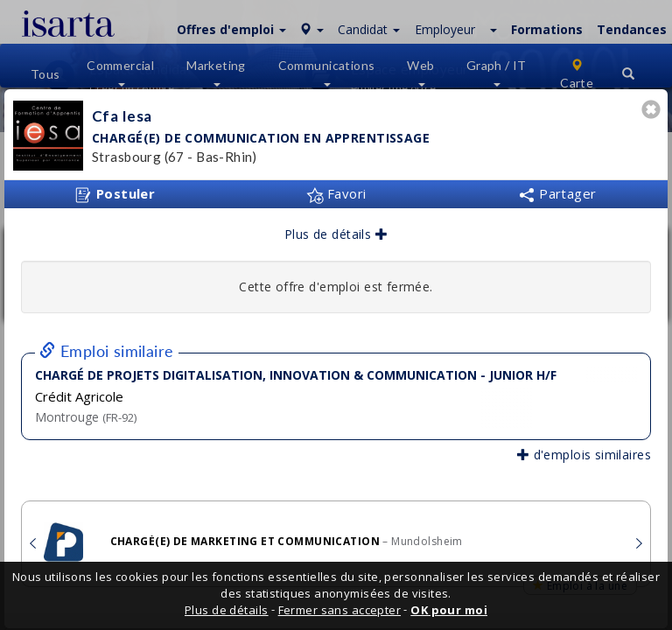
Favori (336, 193)
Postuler (115, 194)
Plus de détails (336, 234)
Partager (557, 193)
